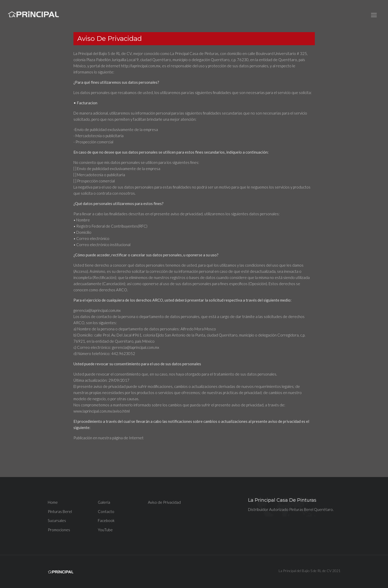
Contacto (106, 511)
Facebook (106, 520)
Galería (104, 502)
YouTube (105, 530)
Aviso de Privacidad (164, 502)
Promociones (59, 530)
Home (53, 502)
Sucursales (57, 520)
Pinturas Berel (60, 511)
